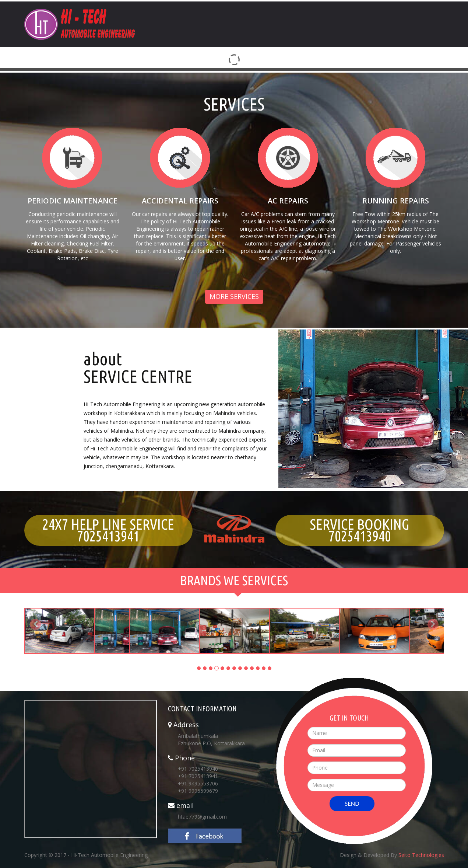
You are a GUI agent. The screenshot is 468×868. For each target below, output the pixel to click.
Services (382, 11)
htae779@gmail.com (202, 817)
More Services (234, 296)
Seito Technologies (421, 855)
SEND (352, 803)
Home (285, 11)
